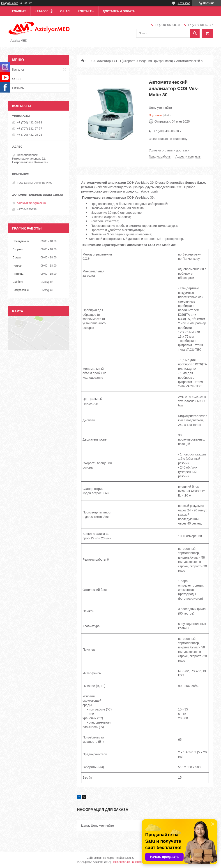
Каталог (41, 11)
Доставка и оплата (119, 11)
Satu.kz (130, 858)
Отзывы (18, 88)
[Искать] (195, 33)
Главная (19, 11)
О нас (65, 11)
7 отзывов (184, 3)
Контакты (86, 11)
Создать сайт (9, 3)
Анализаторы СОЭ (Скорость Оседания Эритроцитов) (133, 61)
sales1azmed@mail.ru (31, 203)
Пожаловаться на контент (128, 862)
